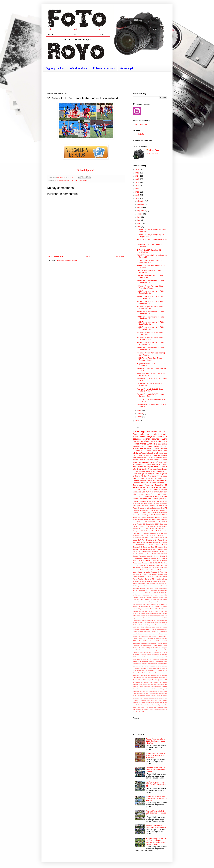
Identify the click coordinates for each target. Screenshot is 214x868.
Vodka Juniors (146, 696)
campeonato (163, 513)
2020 (138, 189)
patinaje (154, 616)
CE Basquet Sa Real (149, 641)
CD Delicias (143, 469)
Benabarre (160, 629)
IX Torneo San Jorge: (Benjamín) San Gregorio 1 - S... (151, 235)
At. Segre (148, 625)
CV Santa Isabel (162, 595)
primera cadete (139, 460)
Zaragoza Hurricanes (139, 700)
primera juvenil (158, 499)
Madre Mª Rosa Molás (144, 673)
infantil (157, 434)
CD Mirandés (155, 638)
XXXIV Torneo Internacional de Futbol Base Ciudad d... (151, 349)
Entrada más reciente (55, 256)
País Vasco (156, 677)
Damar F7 (156, 600)
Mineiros (147, 609)
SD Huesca (142, 517)
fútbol (72, 181)
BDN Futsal (156, 627)
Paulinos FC (159, 611)
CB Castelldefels (162, 632)
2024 (138, 176)
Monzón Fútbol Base (156, 609)
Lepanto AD (161, 671)
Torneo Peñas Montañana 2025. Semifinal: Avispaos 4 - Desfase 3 (156, 741)
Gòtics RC (153, 604)
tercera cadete (162, 444)
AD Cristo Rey (143, 515)
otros (135, 561)
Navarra (165, 609)
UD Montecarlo (161, 453)
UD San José (161, 462)
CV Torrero (164, 645)
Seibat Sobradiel (156, 687)
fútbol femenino (154, 469)
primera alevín (146, 480)
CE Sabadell (159, 641)
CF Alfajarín (155, 490)
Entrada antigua (118, 256)
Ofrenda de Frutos (138, 677)
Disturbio (150, 556)
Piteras (135, 680)
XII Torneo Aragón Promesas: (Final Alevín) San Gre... (150, 308)
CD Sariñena (163, 638)
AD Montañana (79, 68)
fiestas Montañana (141, 441)
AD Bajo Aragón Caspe (147, 561)
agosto (140, 214)
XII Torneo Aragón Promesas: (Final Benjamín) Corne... (150, 338)
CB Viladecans (160, 634)
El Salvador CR (156, 655)
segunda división (146, 581)
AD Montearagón (152, 519)
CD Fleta (137, 490)
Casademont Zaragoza (160, 648)
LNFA (140, 666)
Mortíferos (152, 531)
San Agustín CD (139, 506)
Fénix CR (145, 490)
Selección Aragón (150, 533)
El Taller (157, 602)
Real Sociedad (163, 682)
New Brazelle (152, 675)
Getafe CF (145, 661)
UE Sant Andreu (151, 691)
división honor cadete (149, 501)
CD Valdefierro (138, 471)
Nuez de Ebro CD (162, 675)
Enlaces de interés (104, 68)
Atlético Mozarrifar (155, 515)
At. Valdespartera (157, 625)
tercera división (161, 487)
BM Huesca (164, 627)
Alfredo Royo (154, 150)
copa (135, 478)
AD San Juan (146, 476)
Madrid (135, 609)
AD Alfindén (142, 519)
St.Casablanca (138, 465)
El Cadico (141, 655)
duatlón (158, 579)
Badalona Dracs (144, 588)
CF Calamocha (154, 554)
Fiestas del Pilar (147, 659)
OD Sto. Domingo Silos (147, 611)
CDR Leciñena (142, 538)
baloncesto (164, 503)
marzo (140, 410)
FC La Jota (136, 604)
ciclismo (150, 551)
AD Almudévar (150, 453)
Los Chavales (155, 606)
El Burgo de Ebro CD (149, 547)
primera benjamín (161, 492)
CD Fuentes (159, 529)
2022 (138, 182)
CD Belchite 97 (143, 590)
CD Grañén (154, 563)
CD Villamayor (147, 497)
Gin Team (164, 661)
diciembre (141, 201)
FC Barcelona (137, 657)
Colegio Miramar (138, 650)
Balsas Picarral (154, 588)
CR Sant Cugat (153, 595)
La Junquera (163, 666)
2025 (138, 173)
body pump (158, 700)
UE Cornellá (163, 522)
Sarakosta (147, 687)
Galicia (147, 604)
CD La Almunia (149, 593)
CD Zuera (161, 501)
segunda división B (144, 709)
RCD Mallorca (152, 574)
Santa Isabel (151, 487)
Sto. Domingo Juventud (152, 455)
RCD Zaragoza (162, 558)
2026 (138, 170)
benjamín (151, 436)
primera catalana (162, 616)
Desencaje (164, 524)
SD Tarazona (158, 549)
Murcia (145, 675)
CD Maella (157, 593)
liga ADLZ (161, 705)
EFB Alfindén (161, 510)
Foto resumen (163, 659)
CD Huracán (162, 494)
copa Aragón (137, 524)
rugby (141, 485)
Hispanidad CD (151, 558)
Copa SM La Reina (161, 650)
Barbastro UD (163, 588)
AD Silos (150, 536)
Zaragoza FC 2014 (138, 698)
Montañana (159, 478)
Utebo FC (158, 474)
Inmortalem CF (148, 570)
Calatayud (149, 648)
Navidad (135, 611)
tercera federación (152, 542)
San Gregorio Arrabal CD (152, 446)
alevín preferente (158, 483)
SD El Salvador (145, 483)
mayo (140, 223)
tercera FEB (143, 554)
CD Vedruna (149, 545)
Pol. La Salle (142, 680)
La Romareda (161, 668)
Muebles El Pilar (157, 572)
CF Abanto (151, 643)
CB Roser (152, 634)
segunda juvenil (159, 439)
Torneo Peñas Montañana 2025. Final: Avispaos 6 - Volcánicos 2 (156, 755)
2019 (138, 192)
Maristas (157, 673)
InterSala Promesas (160, 570)
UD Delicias (155, 689)
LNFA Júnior (156, 666)
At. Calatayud (162, 561)
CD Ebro (155, 448)
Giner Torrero (151, 494)
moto (139, 707)
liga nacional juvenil (146, 462)
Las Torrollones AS (151, 671)
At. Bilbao (161, 586)
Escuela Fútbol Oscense (150, 503)
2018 (138, 195)
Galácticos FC (137, 661)
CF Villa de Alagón (139, 565)
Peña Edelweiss (162, 531)
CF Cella (158, 643)
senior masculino (155, 709)
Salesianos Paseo (159, 684)
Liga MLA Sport (148, 492)
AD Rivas (136, 620)
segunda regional (141, 439)
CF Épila (150, 538)
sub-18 (155, 581)
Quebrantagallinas (146, 549)
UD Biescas (143, 551)
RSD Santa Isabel (81, 181)
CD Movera (137, 497)
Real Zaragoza (145, 448)
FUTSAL (143, 604)
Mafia (153, 673)
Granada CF (137, 570)
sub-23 (135, 554)
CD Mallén (164, 593)
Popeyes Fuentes (152, 680)
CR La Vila (156, 645)
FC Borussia (145, 657)
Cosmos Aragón (138, 652)
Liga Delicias (137, 572)
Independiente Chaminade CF (155, 664)
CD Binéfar (151, 590)
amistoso (136, 446)
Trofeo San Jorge (138, 689)
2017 (138, 198)
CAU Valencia (152, 632)
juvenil (136, 436)
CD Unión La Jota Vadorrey (150, 458)
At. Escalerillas (60, 181)
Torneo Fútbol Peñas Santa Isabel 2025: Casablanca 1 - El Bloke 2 (156, 799)
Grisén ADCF (137, 664)
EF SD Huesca (159, 556)
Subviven (164, 687)
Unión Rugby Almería (139, 694)
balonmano (150, 700)
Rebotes (141, 577)
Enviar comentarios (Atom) (67, 260)
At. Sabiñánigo (159, 536)
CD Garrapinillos (148, 524)
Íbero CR (142, 712)
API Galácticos (146, 586)
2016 (138, 421)
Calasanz (142, 648)
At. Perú (142, 625)
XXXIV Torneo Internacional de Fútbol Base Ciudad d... (151, 282)
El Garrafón (148, 655)
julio (139, 217)
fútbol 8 (139, 451)
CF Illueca (136, 595)
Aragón (147, 485)
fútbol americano (147, 616)
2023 (138, 179)
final (140, 616)
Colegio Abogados (139, 556)
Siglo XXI (160, 533)
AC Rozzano (160, 584)
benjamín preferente (160, 476)
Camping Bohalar (159, 538)
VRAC (148, 694)
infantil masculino (149, 705)
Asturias (154, 586)
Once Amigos (148, 677)
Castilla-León (159, 545)
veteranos (162, 581)
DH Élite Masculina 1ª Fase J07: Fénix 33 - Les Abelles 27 (156, 784)
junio (139, 220)
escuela (135, 705)
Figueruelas (155, 659)
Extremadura (163, 602)
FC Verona (153, 657)
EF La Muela (154, 568)
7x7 (166, 618)
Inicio (88, 256)
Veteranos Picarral (155, 694)
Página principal (55, 68)
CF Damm (164, 643)
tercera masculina (155, 618)
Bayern (135, 590)
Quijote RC (161, 680)
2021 (138, 186)
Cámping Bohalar (148, 652)
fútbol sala (162, 436)
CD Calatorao (145, 636)
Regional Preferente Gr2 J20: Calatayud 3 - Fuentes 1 (156, 813)
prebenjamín (149, 467)
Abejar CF (152, 620)
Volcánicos (150, 517)
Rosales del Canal (138, 684)
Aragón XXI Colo (160, 623)
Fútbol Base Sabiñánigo (150, 513)
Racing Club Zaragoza (146, 474)
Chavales (136, 597)
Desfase (153, 510)
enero (140, 417)
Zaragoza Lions (146, 613)
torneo (149, 434)
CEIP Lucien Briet (142, 643)
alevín (143, 436)
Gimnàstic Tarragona (155, 661)
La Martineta (137, 668)
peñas (141, 453)
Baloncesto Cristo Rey (150, 629)
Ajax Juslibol (160, 620)
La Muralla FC (153, 668)
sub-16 (135, 515)
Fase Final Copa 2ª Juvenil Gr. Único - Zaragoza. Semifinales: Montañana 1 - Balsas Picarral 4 (156, 841)
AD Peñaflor (163, 542)
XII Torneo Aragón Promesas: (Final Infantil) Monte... (150, 333)
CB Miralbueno (137, 634)
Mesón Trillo (139, 675)
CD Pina (144, 522)
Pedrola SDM (163, 677)
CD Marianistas (138, 545)
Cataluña (164, 554)
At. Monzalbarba (148, 529)
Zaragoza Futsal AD (150, 698)
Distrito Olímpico (149, 602)
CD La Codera (147, 638)
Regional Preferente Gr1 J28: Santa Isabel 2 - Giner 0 (150, 390)
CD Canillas (153, 636)
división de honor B (160, 551)
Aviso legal (127, 68)
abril (139, 227)
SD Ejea (155, 577)
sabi (155, 707)
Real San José (154, 682)
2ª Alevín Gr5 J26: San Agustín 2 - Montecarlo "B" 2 (149, 261)
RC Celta (143, 574)
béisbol (165, 700)
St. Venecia (157, 497)
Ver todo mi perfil (152, 154)
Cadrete (135, 648)
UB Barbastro (147, 689)
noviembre (141, 204)
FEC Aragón (160, 657)
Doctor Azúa (158, 652)
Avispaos (164, 469)
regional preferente (146, 478)
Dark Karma (163, 600)
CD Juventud (163, 519)
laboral (143, 542)
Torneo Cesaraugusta (148, 526)
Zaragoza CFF (146, 499)
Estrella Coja (141, 558)
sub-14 (143, 536)
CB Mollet (145, 634)
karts (156, 705)
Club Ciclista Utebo (161, 597)
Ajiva (166, 620)
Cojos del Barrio (138, 600)
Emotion (136, 526)
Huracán (144, 664)
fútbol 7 (157, 467)
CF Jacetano (158, 480)
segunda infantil (158, 471)
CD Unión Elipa (138, 641)
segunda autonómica (139, 618)
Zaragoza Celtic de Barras (159, 696)
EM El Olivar (138, 455)
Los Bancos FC (145, 606)
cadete (68, 181)
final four (141, 705)
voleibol (162, 618)
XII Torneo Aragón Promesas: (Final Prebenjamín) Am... (150, 287)
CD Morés (136, 522)
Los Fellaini (164, 606)
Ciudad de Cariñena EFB (147, 597)
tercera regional (159, 508)
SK (140, 613)
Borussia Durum (143, 632)
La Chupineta (160, 604)
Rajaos (161, 574)
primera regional (139, 494)
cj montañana (150, 703)
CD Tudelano (163, 563)
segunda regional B (153, 465)
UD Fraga (162, 689)
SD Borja (148, 577)
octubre (140, 208)
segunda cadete (153, 460)
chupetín (135, 703)
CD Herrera (141, 593)
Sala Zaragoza (149, 684)
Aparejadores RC (150, 623)
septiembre (142, 211)
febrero (140, 414)
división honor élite (161, 703)
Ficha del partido (86, 170)
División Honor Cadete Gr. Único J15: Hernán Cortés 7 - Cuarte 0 (156, 770)
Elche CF (164, 655)
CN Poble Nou (144, 595)
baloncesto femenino (157, 613)
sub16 (147, 618)
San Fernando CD (152, 506)
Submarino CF (153, 522)
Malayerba (141, 609)
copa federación (148, 508)
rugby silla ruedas (147, 707)
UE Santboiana (162, 691)
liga (143, 431)
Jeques (161, 547)
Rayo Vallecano (145, 682)
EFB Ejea (164, 568)
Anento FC (141, 623)
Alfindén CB (137, 529)
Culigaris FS (148, 600)
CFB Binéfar (151, 565)
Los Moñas (146, 572)
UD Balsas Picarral (150, 451)
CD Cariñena (161, 636)
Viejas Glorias (162, 526)
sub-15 (162, 709)
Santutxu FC (150, 579)
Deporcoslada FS (138, 602)
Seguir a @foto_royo (140, 124)
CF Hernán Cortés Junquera (150, 443)
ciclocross (142, 703)
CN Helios (148, 471)
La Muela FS (144, 668)
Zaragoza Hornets (162, 698)
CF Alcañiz (145, 531)
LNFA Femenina (147, 666)
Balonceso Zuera (138, 629)
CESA (157, 524)
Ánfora (137, 712)
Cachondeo (159, 565)
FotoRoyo (142, 134)
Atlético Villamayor (146, 627)
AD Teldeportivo (144, 620)
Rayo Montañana (148, 540)
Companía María (149, 650)
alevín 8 (164, 458)
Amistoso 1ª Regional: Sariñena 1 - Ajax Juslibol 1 (156, 826)
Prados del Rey (138, 533)
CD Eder (140, 638)
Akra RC (135, 623)
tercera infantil (157, 441)
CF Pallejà (136, 645)
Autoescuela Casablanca (141, 563)
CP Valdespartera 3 (146, 645)
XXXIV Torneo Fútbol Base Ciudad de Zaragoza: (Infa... (151, 359)
